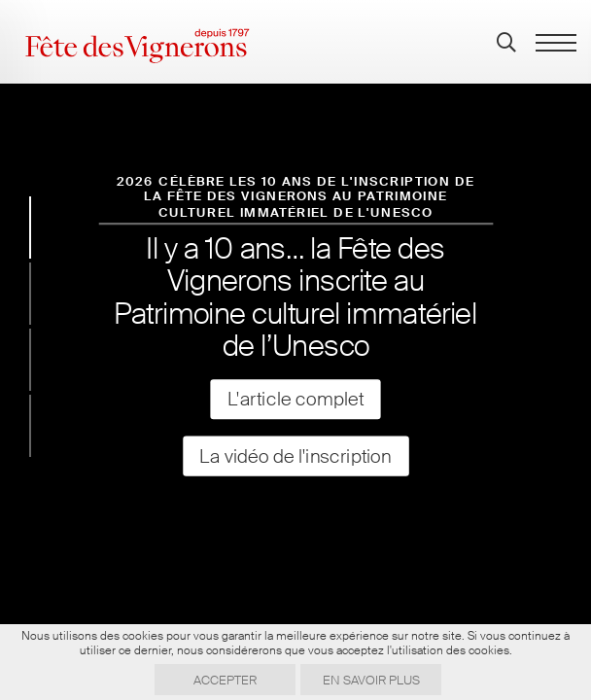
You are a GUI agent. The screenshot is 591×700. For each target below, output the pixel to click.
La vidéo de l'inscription (295, 456)
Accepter (225, 680)
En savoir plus (371, 680)
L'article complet (296, 400)
